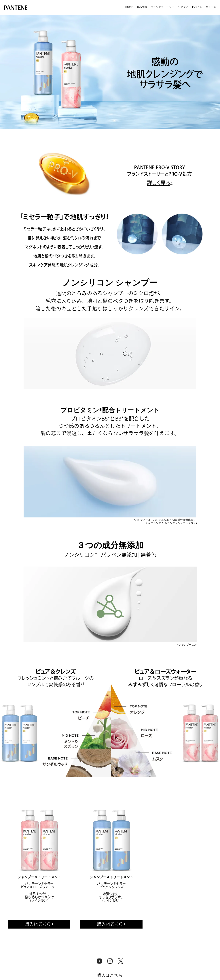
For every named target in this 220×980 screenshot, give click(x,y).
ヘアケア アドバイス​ (190, 7)
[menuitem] (129, 7)
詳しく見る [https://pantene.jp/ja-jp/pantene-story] (159, 183)
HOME (129, 7)
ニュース (211, 7)
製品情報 (142, 7)
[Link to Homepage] (16, 8)
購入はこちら (38, 924)
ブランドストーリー (162, 7)
